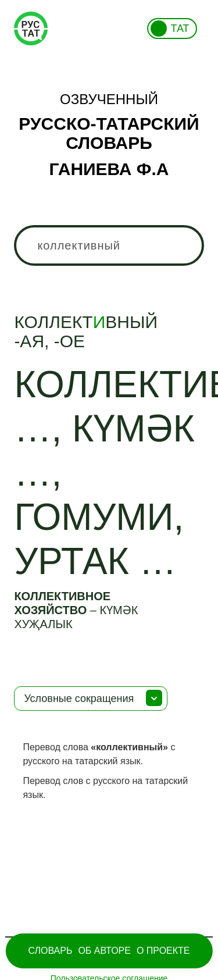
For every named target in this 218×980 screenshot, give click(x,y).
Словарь (50, 951)
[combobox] (109, 245)
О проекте (163, 951)
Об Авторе (104, 951)
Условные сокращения (79, 699)
